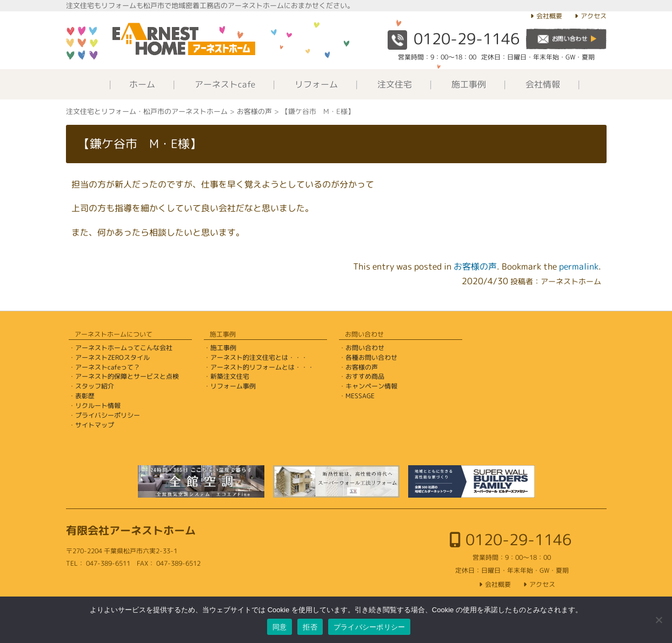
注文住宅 (395, 84)
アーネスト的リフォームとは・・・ (262, 367)
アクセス (594, 16)
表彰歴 (85, 396)
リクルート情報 (98, 406)
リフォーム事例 (233, 386)
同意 (280, 627)
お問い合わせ (365, 348)
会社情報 (543, 84)
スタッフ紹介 (95, 386)
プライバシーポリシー (108, 415)
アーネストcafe (225, 84)
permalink (579, 266)
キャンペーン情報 (371, 386)
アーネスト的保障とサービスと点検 (127, 376)
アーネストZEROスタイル (112, 357)
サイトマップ (95, 425)
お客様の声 (475, 266)
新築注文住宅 (230, 376)
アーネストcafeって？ (108, 367)
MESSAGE (360, 396)
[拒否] (658, 620)
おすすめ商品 (365, 376)
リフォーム (316, 84)
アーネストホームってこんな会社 (124, 348)
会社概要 (549, 16)
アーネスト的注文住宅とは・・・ (259, 357)
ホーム (142, 84)
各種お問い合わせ (371, 357)
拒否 (310, 627)
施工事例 (469, 84)
